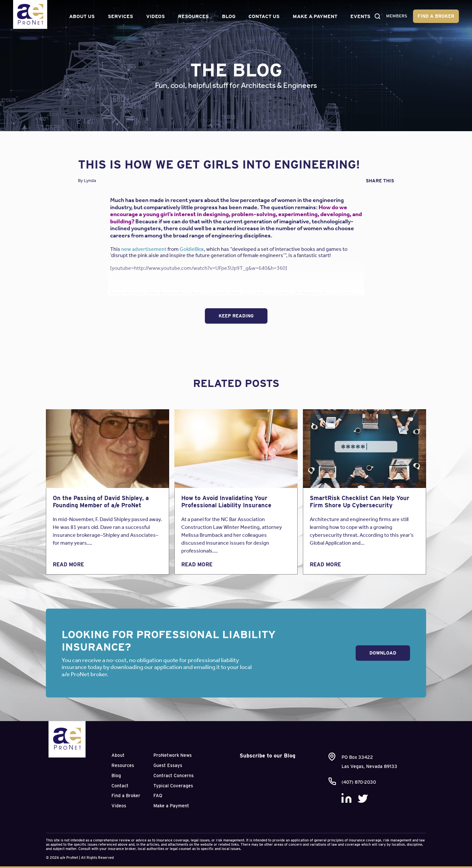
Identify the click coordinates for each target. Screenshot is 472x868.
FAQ (158, 796)
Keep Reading (236, 316)
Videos (155, 13)
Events (359, 13)
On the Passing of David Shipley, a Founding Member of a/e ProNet (101, 502)
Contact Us (259, 13)
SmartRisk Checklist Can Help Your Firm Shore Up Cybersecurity (360, 502)
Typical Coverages (173, 786)
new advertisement (144, 249)
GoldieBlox (192, 249)
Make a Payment (304, 13)
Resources (192, 13)
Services (119, 13)
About (118, 755)
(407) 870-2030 (359, 782)
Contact (120, 786)
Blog (228, 13)
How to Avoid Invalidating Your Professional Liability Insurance (226, 502)
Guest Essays (168, 765)
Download (383, 653)
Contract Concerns (174, 776)
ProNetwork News (173, 755)
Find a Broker (427, 13)
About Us (77, 13)
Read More (68, 565)
